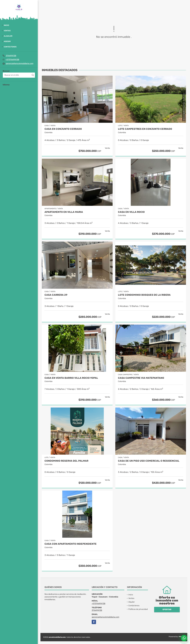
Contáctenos (10, 47)
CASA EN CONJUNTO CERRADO (63, 129)
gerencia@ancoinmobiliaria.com (20, 63)
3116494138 (11, 56)
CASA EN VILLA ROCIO (131, 212)
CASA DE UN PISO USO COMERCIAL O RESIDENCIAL (149, 461)
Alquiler (8, 36)
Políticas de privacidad (138, 609)
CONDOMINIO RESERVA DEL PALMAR (66, 461)
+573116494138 (12, 60)
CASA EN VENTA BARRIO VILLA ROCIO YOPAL (71, 378)
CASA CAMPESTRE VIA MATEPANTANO (141, 378)
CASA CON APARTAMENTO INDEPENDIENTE (71, 544)
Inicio (6, 25)
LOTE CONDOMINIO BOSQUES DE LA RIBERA (144, 295)
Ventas (7, 31)
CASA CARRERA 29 (56, 295)
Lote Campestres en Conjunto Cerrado (145, 129)
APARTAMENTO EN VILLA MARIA (64, 212)
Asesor (7, 41)
